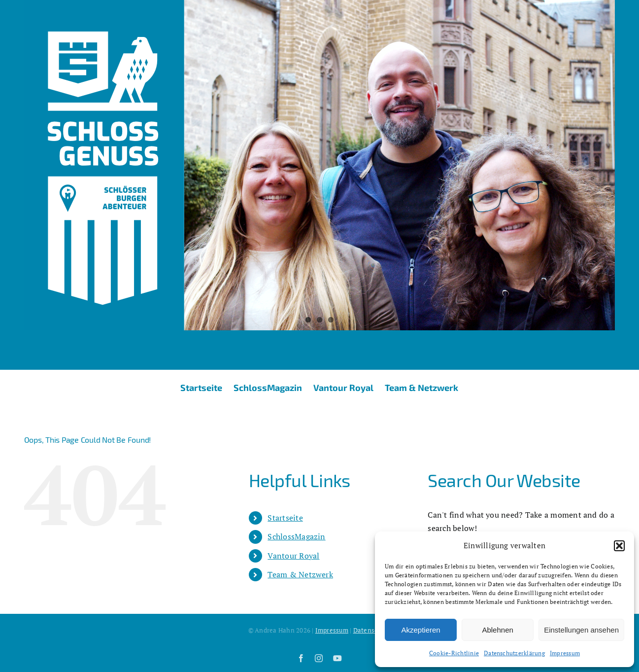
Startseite (285, 518)
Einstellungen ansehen (581, 630)
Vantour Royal (293, 556)
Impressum (565, 653)
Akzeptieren (420, 630)
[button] (619, 546)
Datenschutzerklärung (514, 653)
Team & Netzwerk (300, 574)
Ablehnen (497, 630)
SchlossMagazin (296, 536)
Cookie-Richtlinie (454, 653)
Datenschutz (372, 630)
